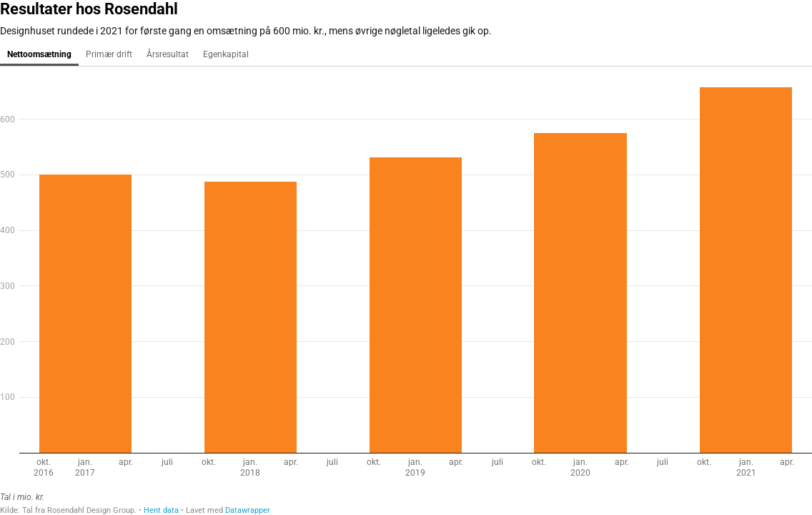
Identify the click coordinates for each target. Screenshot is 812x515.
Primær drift (109, 54)
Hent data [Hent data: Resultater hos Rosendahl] (161, 510)
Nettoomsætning (39, 54)
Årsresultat (168, 54)
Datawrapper (248, 510)
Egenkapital (226, 54)
